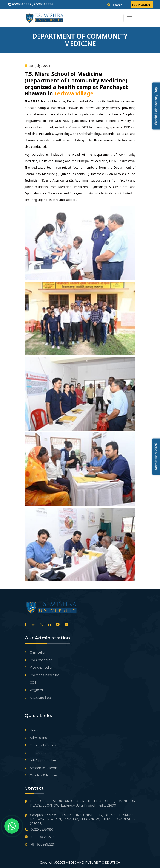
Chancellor (35, 652)
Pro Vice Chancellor (42, 675)
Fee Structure (38, 753)
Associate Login (39, 698)
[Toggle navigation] (129, 18)
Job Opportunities (41, 760)
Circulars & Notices (41, 775)
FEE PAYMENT (142, 5)
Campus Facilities (40, 745)
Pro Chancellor (38, 660)
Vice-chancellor (38, 668)
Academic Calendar (42, 768)
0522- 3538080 (39, 829)
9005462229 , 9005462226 (33, 4)
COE (31, 683)
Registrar (34, 690)
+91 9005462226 (40, 845)
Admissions (36, 738)
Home (32, 730)
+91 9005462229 (40, 837)
